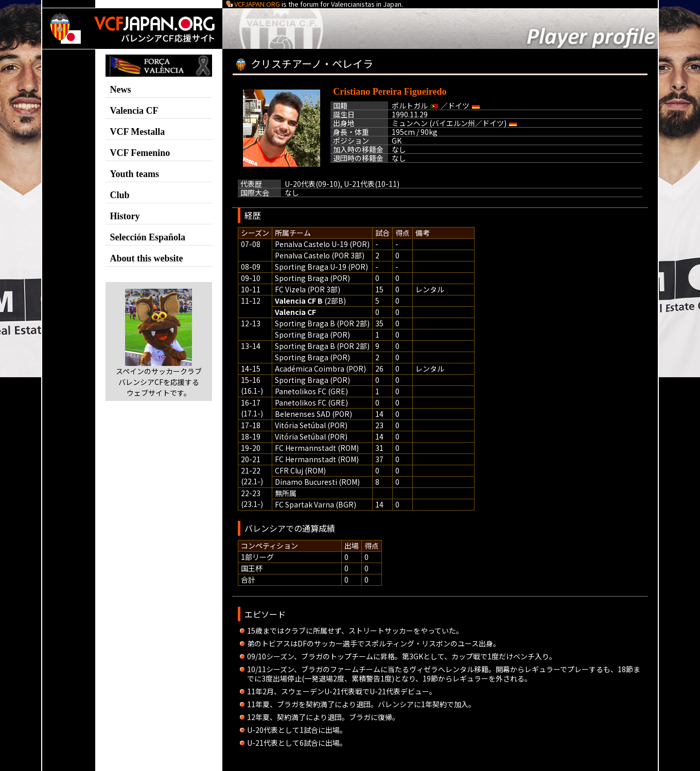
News (121, 90)
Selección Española (148, 237)
